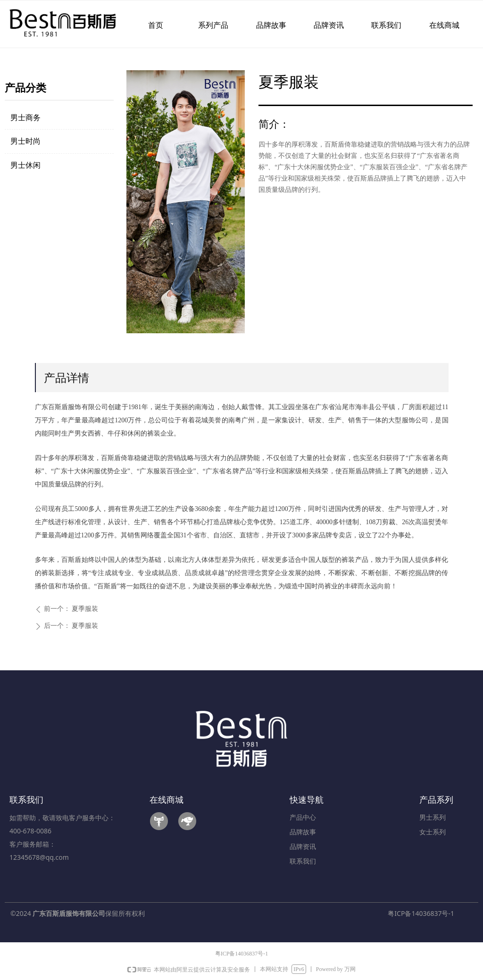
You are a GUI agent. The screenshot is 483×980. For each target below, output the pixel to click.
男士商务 (25, 118)
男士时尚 (25, 141)
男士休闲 (25, 165)
